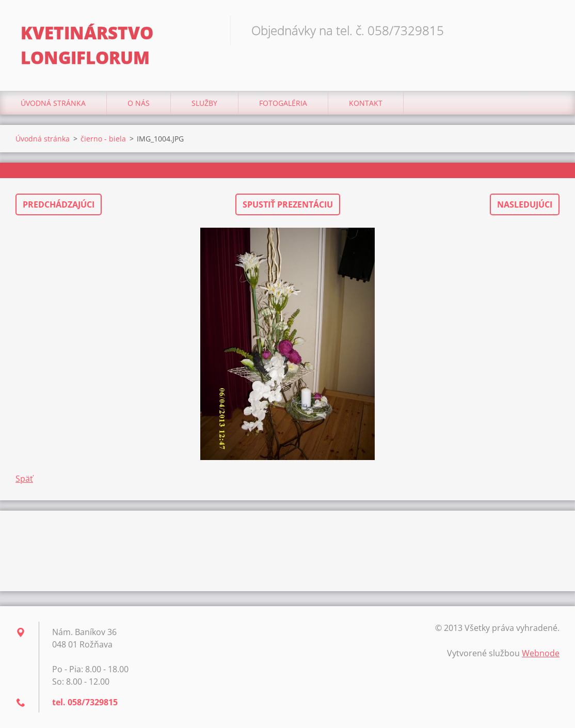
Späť (24, 479)
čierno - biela (103, 139)
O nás (139, 103)
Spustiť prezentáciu (288, 204)
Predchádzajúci (59, 204)
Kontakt (366, 103)
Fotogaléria (283, 103)
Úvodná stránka (53, 103)
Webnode (541, 653)
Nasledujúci (525, 204)
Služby (204, 103)
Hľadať (548, 30)
